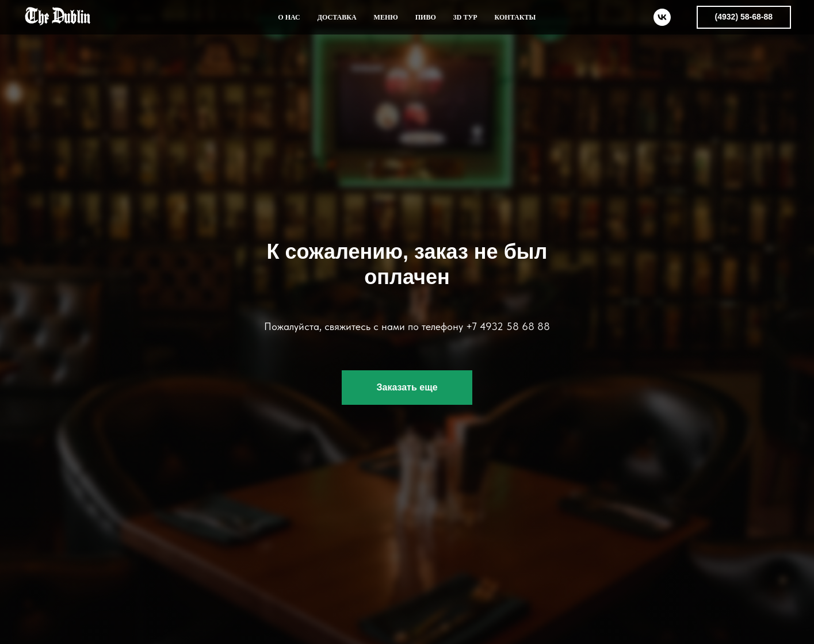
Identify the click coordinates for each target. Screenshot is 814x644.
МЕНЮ (386, 17)
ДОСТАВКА (337, 17)
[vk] (662, 17)
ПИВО (426, 17)
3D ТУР (465, 17)
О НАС (289, 17)
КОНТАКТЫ (515, 17)
